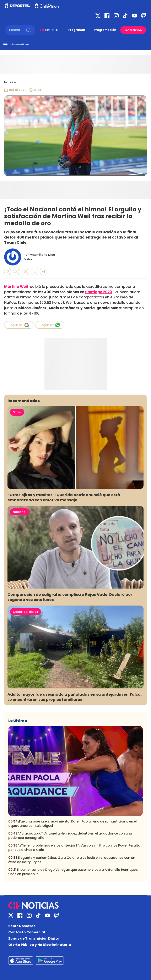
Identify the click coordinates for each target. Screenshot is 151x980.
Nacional (20, 512)
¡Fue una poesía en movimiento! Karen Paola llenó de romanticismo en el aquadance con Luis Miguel (72, 824)
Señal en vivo (133, 30)
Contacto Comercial (27, 932)
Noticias (10, 82)
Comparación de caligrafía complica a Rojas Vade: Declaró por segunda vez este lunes (70, 597)
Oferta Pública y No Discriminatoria (40, 945)
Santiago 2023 (99, 292)
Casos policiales (25, 612)
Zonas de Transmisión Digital (34, 938)
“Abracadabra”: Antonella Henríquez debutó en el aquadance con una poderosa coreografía (70, 836)
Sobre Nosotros (22, 926)
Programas (77, 30)
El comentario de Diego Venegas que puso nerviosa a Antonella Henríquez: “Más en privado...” (73, 872)
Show (17, 412)
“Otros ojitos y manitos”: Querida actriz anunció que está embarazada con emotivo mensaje (64, 497)
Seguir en (19, 325)
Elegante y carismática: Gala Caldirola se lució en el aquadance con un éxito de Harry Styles (72, 860)
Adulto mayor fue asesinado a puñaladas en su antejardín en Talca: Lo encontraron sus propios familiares (75, 697)
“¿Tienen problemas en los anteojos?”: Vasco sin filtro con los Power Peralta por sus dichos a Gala (74, 848)
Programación (105, 30)
